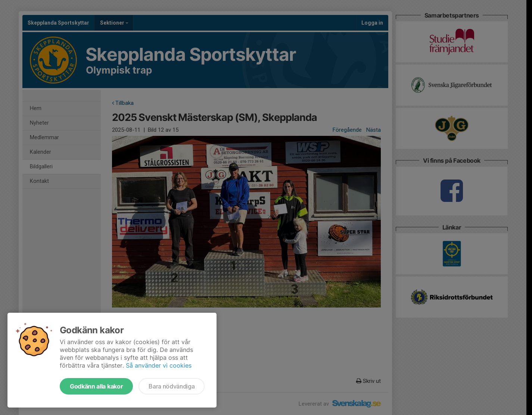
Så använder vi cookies (159, 365)
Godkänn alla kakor (96, 386)
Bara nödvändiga (172, 386)
